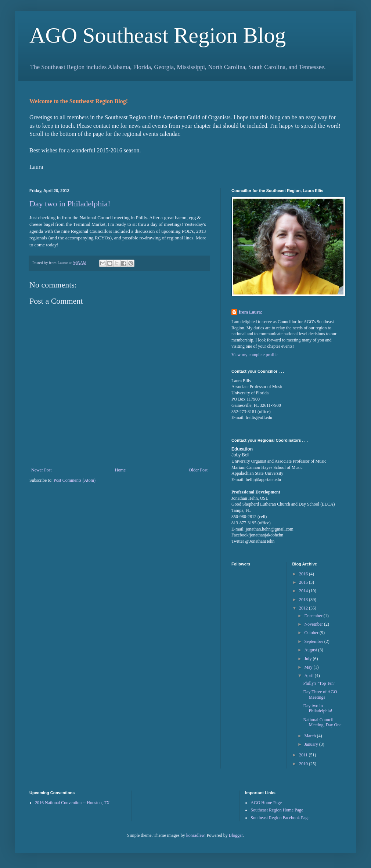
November (314, 624)
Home (120, 470)
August (311, 650)
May (309, 667)
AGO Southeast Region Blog (158, 35)
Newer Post (42, 470)
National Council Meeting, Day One (322, 722)
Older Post (198, 470)
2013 (304, 600)
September (314, 641)
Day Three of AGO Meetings (320, 694)
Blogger (236, 835)
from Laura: (251, 312)
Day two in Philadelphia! (70, 204)
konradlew (195, 835)
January (311, 744)
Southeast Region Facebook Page (280, 818)
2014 (304, 591)
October (312, 633)
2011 (304, 755)
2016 (304, 574)
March (310, 736)
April (309, 676)
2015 (304, 582)
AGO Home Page (266, 803)
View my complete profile (255, 355)
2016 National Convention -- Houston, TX (72, 803)
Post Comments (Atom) (75, 480)
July (308, 659)
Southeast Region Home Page (277, 810)
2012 (304, 608)
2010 (304, 764)
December (314, 616)
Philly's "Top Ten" (319, 683)
